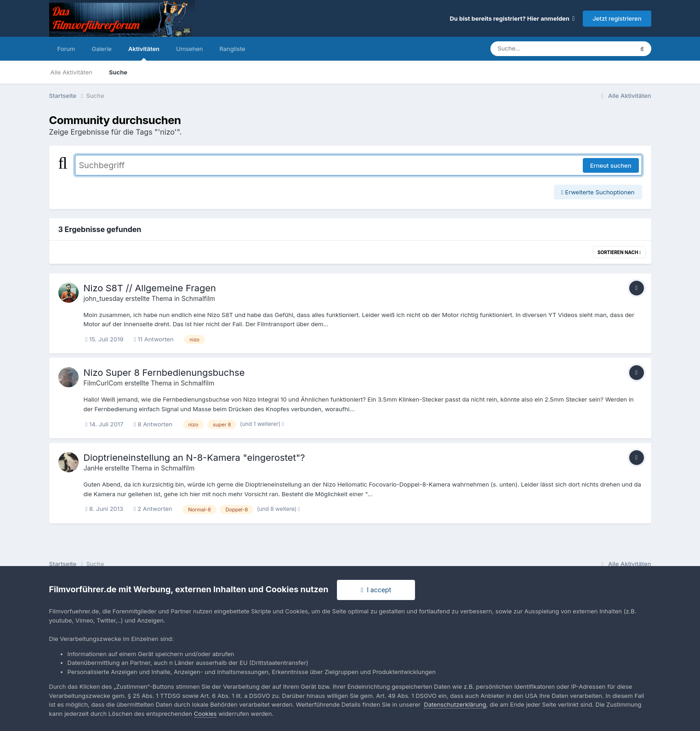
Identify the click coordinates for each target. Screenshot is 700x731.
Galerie (101, 49)
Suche (118, 72)
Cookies (205, 714)
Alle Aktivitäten (71, 72)
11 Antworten (154, 339)
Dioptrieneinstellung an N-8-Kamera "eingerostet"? (194, 458)
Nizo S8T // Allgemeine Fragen (150, 288)
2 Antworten (153, 509)
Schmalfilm (198, 298)
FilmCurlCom (103, 383)
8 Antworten (153, 424)
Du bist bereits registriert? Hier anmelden (512, 18)
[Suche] (543, 49)
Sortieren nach (619, 252)
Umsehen (189, 49)
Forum (66, 49)
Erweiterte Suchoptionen (598, 192)
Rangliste (232, 49)
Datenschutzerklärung (455, 704)
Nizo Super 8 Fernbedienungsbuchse (164, 373)
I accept (376, 590)
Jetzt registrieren (617, 18)
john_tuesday (104, 298)
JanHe (94, 468)
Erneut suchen (611, 165)
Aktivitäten (144, 53)
